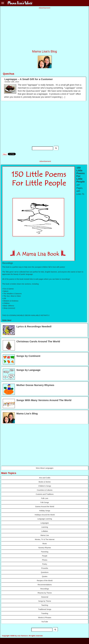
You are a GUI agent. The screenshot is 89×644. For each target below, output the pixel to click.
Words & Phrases (45, 618)
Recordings (45, 589)
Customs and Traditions (45, 494)
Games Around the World (45, 507)
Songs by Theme (45, 601)
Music (45, 544)
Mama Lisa (45, 535)
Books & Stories (45, 482)
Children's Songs (45, 486)
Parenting (45, 552)
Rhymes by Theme (45, 593)
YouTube (45, 622)
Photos (45, 560)
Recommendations (45, 585)
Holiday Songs (45, 511)
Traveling (45, 613)
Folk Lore (45, 498)
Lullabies (45, 531)
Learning (45, 527)
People (45, 556)
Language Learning (45, 519)
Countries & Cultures (45, 490)
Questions (45, 572)
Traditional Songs (45, 609)
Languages (45, 523)
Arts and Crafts (45, 478)
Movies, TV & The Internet (45, 539)
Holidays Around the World (45, 515)
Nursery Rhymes (45, 548)
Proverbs (45, 568)
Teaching (45, 605)
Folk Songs (45, 502)
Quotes (45, 576)
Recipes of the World (45, 581)
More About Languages (45, 468)
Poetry (45, 564)
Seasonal (45, 597)
